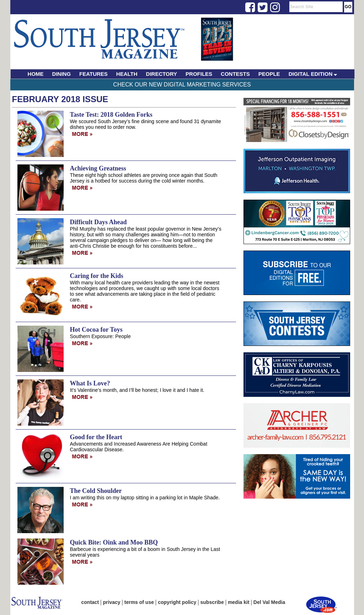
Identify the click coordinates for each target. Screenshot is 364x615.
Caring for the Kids (97, 276)
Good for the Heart (96, 437)
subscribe (212, 602)
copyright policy (177, 602)
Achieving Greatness (98, 168)
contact (90, 602)
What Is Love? (90, 383)
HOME (36, 74)
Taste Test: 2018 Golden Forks (111, 115)
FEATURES (93, 74)
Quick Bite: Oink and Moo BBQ (114, 542)
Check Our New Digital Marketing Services (182, 85)
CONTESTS (235, 74)
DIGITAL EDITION (313, 74)
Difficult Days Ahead (98, 222)
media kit (239, 602)
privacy (112, 602)
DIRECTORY (162, 74)
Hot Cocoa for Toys (96, 330)
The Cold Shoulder (96, 491)
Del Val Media (269, 602)
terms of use (139, 602)
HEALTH (127, 74)
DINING (62, 74)
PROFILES (199, 74)
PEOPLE (269, 74)
